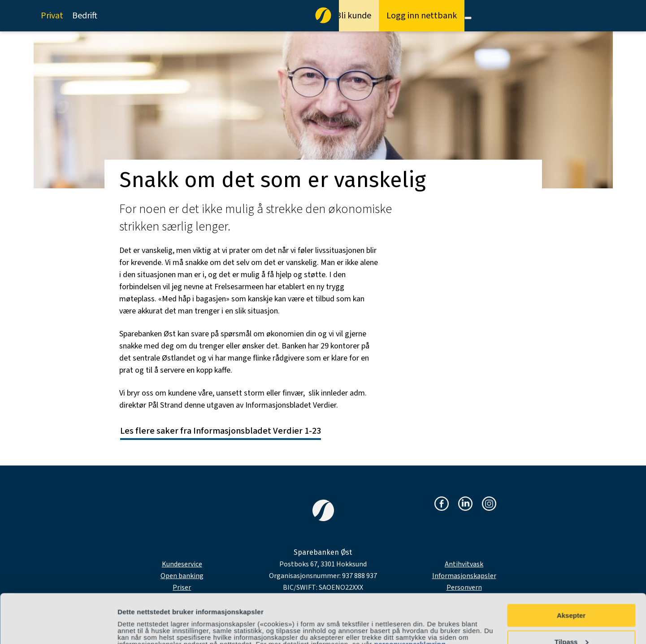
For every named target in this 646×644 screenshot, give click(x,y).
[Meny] (468, 18)
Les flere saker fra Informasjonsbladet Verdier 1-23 (221, 431)
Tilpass (571, 596)
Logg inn (422, 16)
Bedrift (85, 16)
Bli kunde (353, 16)
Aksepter (571, 569)
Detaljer (130, 621)
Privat (52, 16)
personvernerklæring (410, 598)
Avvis (571, 622)
